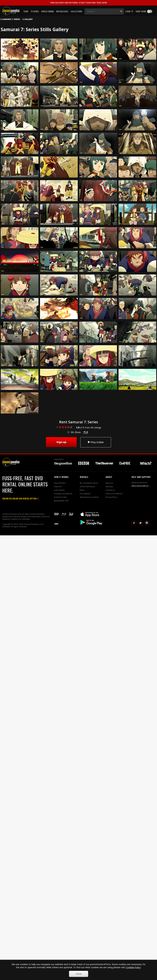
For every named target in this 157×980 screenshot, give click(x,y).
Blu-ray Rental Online (89, 483)
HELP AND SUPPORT (141, 477)
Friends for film (60, 497)
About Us (109, 483)
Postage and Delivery (63, 494)
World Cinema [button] (48, 11)
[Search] (101, 12)
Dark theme (141, 11)
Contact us (110, 490)
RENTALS (84, 477)
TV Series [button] (35, 11)
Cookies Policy (133, 967)
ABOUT (109, 477)
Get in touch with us (140, 486)
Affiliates (109, 487)
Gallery (29, 19)
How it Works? (60, 483)
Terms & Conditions (114, 494)
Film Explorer (85, 494)
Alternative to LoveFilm (89, 497)
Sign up (61, 442)
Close (78, 974)
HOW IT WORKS (61, 477)
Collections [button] (76, 11)
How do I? (58, 487)
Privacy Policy (111, 497)
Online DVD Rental (87, 487)
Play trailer (96, 442)
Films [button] (26, 11)
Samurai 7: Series (11, 19)
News (82, 490)
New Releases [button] (62, 11)
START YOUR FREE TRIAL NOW (79, 3)
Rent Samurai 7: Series (79, 422)
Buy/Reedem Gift (61, 501)
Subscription (59, 490)
